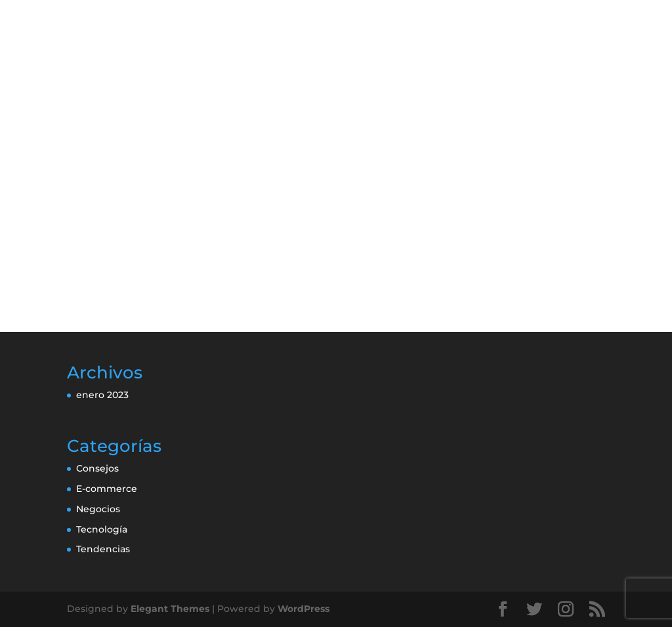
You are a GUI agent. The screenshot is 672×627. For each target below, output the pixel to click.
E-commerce (107, 489)
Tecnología (102, 529)
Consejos (97, 468)
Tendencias (103, 549)
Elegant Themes (170, 609)
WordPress (304, 609)
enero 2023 (102, 395)
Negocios (98, 509)
